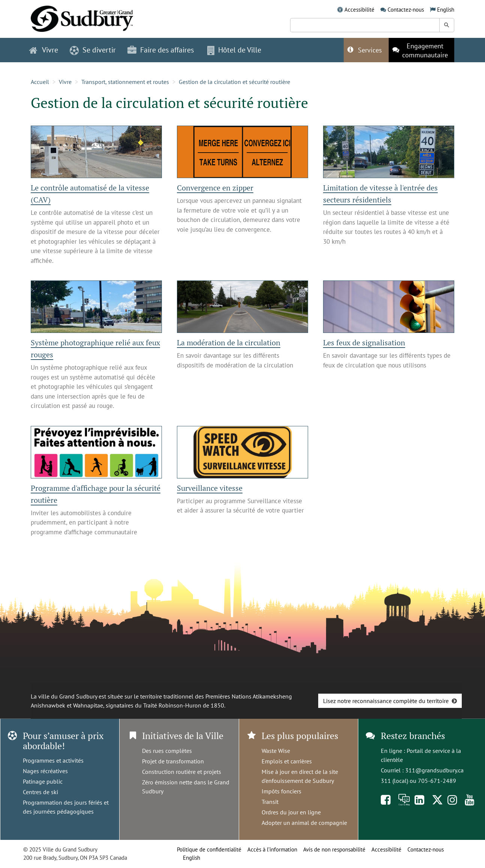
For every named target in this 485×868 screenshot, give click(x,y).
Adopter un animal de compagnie (304, 823)
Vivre (65, 82)
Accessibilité (359, 10)
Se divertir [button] (93, 50)
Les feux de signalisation (364, 343)
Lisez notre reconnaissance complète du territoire (386, 701)
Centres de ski (40, 792)
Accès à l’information (272, 849)
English (446, 10)
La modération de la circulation (229, 343)
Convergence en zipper (215, 188)
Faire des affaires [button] (161, 50)
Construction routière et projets (182, 772)
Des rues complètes (167, 751)
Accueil (40, 82)
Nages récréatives (45, 771)
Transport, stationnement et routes (125, 82)
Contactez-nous (406, 10)
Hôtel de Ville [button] (234, 50)
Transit (270, 802)
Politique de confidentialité (209, 849)
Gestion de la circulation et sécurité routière (234, 82)
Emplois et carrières (287, 761)
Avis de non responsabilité (334, 849)
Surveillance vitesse (210, 488)
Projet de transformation (173, 761)
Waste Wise (276, 751)
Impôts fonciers (281, 791)
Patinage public (43, 781)
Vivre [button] (44, 50)
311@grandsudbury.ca (434, 770)
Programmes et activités (53, 760)
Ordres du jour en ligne (291, 812)
